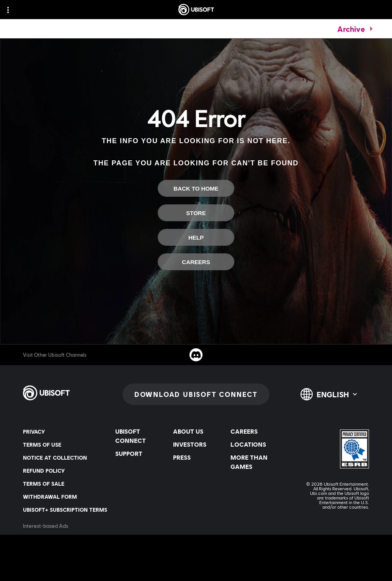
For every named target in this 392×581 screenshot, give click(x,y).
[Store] (196, 213)
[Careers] (196, 262)
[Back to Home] (196, 188)
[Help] (196, 237)
